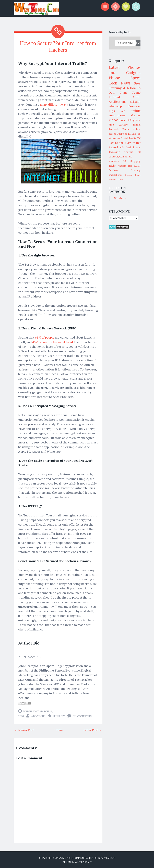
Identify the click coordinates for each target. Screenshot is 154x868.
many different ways (54, 104)
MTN (126, 88)
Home (59, 729)
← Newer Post (24, 729)
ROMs (137, 166)
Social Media (129, 138)
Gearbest (113, 170)
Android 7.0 (132, 152)
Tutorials (114, 129)
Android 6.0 (116, 147)
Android (114, 97)
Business (122, 134)
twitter (137, 143)
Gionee (123, 120)
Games (136, 115)
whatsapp (115, 106)
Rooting (113, 143)
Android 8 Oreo (116, 179)
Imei (128, 147)
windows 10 (117, 161)
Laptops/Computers (120, 156)
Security (59, 715)
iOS (130, 120)
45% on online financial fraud (53, 341)
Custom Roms (133, 175)
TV (139, 138)
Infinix (137, 125)
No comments (82, 715)
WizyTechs (38, 715)
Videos (113, 120)
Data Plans (118, 92)
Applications (117, 102)
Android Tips (125, 166)
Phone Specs (125, 78)
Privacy (87, 861)
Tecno (136, 92)
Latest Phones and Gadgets (125, 70)
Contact (100, 857)
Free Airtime (118, 125)
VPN (129, 143)
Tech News (120, 83)
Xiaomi (126, 129)
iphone (136, 120)
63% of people (45, 337)
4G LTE (132, 134)
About (111, 857)
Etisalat (135, 102)
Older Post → (93, 729)
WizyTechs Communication (77, 857)
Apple (122, 143)
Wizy (78, 861)
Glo (123, 111)
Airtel (136, 97)
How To (135, 88)
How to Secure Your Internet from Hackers (58, 46)
